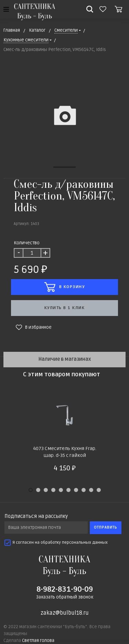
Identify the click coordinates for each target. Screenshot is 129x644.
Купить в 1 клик (65, 308)
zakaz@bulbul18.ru (65, 613)
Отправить (106, 527)
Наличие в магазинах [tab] (65, 359)
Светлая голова (38, 641)
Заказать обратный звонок (65, 597)
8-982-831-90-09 (65, 589)
